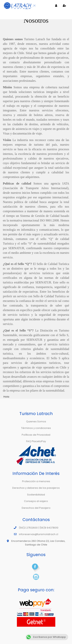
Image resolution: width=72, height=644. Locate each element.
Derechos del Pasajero (36, 508)
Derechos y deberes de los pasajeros (36, 488)
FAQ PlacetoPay (36, 441)
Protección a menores (36, 481)
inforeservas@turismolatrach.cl (39, 534)
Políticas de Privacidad (36, 435)
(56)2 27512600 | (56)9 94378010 (39, 528)
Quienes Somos (36, 421)
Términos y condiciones (36, 428)
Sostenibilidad (36, 495)
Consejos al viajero (36, 501)
